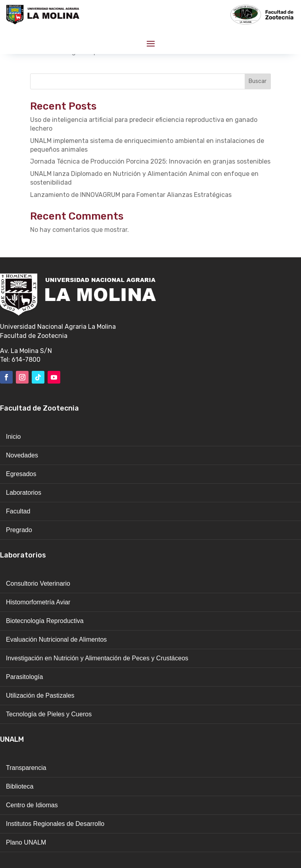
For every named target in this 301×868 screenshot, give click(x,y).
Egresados (21, 474)
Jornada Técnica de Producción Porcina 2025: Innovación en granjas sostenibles (150, 161)
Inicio (13, 437)
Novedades (22, 455)
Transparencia (26, 768)
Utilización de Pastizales (40, 695)
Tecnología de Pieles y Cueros (49, 714)
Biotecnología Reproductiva (45, 621)
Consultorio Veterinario (38, 583)
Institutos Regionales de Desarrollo (55, 824)
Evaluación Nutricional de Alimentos (56, 639)
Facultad (18, 511)
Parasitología (24, 677)
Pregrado (19, 530)
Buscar (258, 81)
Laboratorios (24, 493)
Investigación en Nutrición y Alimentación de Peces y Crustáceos (97, 658)
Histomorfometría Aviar (38, 602)
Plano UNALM (26, 842)
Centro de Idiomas (32, 805)
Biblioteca (20, 786)
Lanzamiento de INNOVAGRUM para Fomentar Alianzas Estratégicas (131, 195)
